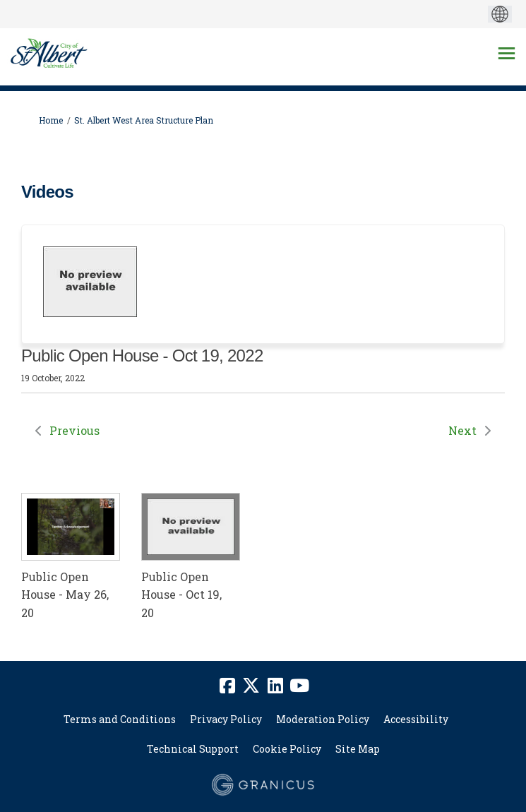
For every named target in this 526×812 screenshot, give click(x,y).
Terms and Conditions (120, 719)
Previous (74, 430)
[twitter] (251, 686)
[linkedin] (275, 686)
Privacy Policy (226, 719)
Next (462, 430)
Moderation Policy (323, 719)
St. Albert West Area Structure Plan (144, 120)
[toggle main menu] (507, 53)
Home (51, 120)
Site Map (358, 749)
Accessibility (416, 719)
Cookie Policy (287, 749)
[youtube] (299, 686)
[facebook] (227, 686)
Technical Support (193, 749)
